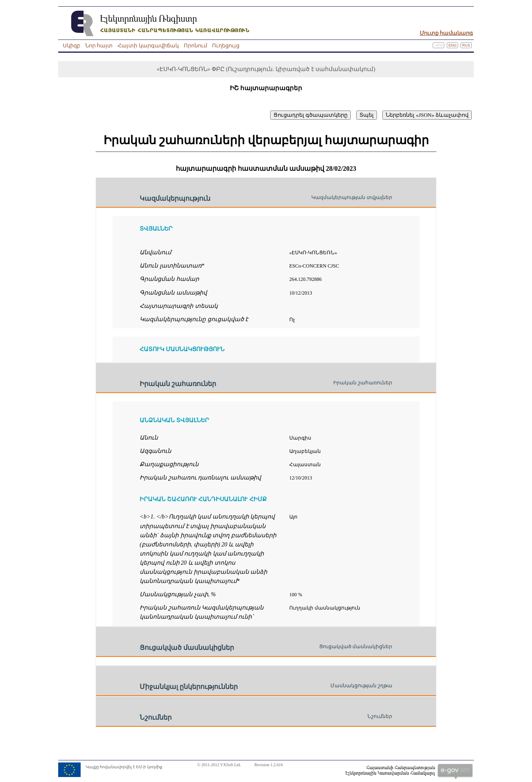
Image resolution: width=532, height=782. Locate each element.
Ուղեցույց (226, 45)
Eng (453, 45)
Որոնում (195, 45)
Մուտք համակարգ (446, 33)
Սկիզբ (71, 45)
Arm (438, 45)
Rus (466, 45)
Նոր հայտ (99, 45)
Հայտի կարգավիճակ (148, 45)
